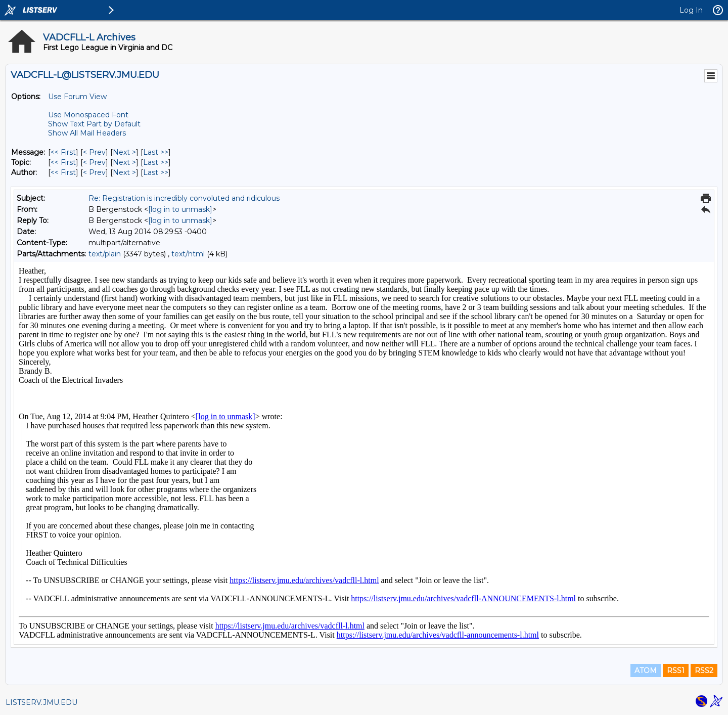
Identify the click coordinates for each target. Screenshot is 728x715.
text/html (188, 254)
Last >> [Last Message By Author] (156, 172)
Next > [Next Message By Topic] (124, 162)
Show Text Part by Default (94, 124)
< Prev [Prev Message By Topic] (94, 162)
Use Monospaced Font (88, 115)
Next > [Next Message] (124, 152)
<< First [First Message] (63, 152)
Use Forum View (77, 97)
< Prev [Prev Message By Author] (94, 172)
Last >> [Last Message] (156, 152)
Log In (691, 10)
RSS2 (704, 671)
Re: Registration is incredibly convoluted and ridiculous (184, 198)
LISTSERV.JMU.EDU (41, 702)
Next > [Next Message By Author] (124, 172)
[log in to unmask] (180, 209)
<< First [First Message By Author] (63, 172)
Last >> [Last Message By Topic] (156, 162)
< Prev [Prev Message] (94, 152)
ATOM (646, 671)
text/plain (105, 254)
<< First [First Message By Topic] (63, 162)
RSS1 (676, 671)
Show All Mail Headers (87, 133)
